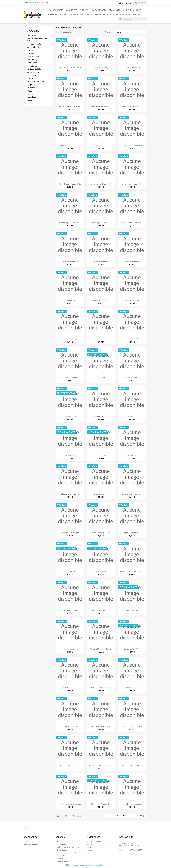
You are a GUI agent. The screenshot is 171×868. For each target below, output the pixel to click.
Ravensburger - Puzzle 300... (132, 145)
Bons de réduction (94, 853)
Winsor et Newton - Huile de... (132, 726)
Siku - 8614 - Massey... (101, 68)
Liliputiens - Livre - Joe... (132, 300)
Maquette (32, 35)
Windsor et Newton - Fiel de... (101, 688)
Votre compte (94, 837)
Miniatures (128, 10)
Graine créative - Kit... (101, 300)
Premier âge (77, 15)
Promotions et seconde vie (117, 15)
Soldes (137, 15)
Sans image (33, 97)
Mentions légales (62, 844)
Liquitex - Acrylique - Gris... (101, 533)
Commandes (92, 844)
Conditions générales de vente (67, 847)
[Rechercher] (133, 19)
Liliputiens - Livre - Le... (101, 416)
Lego (139, 10)
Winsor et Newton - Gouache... (132, 571)
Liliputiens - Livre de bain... (132, 339)
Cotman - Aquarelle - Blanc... (70, 610)
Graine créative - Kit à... (70, 261)
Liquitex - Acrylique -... (132, 533)
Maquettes (71, 10)
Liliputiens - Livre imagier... (70, 339)
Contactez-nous (62, 861)
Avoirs (90, 847)
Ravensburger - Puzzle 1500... (101, 106)
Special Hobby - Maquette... (132, 804)
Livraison (59, 841)
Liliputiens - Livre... (70, 416)
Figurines (32, 75)
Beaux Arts (115, 10)
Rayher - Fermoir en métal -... (70, 106)
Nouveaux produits (31, 844)
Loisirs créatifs (98, 10)
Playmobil (53, 15)
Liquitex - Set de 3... (70, 571)
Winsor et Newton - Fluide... (101, 726)
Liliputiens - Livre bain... (70, 494)
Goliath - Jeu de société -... (101, 804)
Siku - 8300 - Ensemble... (132, 68)
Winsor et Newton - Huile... (101, 610)
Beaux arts (32, 63)
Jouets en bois (34, 72)
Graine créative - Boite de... (132, 223)
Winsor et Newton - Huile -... (101, 649)
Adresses (91, 850)
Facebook (26, 828)
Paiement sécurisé (63, 850)
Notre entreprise (62, 858)
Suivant (141, 816)
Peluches (31, 53)
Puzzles (84, 10)
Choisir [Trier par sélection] (130, 32)
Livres (89, 15)
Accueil (33, 31)
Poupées (65, 15)
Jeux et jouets (34, 47)
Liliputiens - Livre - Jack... (101, 339)
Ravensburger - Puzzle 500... (101, 184)
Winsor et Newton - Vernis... (70, 765)
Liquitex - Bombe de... (70, 688)
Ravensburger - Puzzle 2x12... (70, 184)
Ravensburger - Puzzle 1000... (101, 145)
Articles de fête (34, 69)
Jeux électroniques (36, 82)
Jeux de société (55, 10)
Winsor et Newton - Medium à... (101, 765)
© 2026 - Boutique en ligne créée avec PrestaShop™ (85, 865)
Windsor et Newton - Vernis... (70, 804)
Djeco (98, 15)
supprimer (101, 378)
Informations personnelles (97, 841)
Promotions (28, 841)
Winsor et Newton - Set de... (132, 649)
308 (123, 816)
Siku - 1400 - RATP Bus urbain (70, 68)
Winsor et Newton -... (132, 610)
